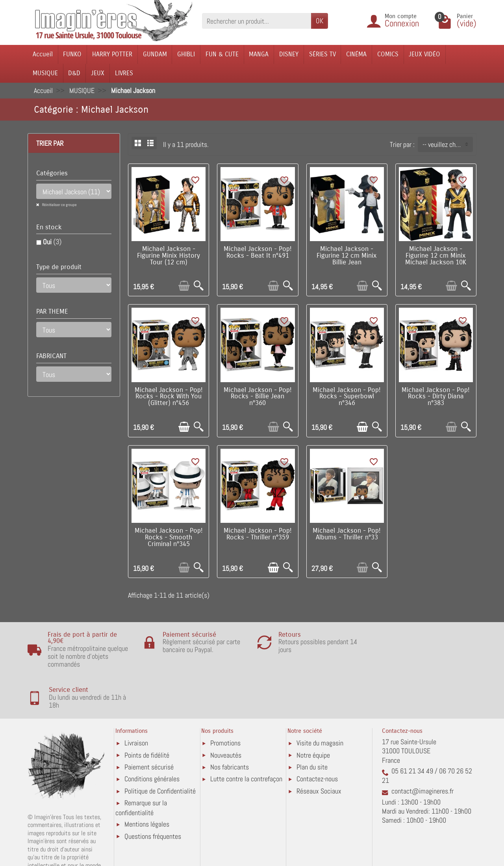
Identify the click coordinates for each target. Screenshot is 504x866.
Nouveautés (226, 714)
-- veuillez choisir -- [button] (447, 144)
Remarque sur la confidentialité (141, 767)
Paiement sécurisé (149, 726)
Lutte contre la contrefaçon (246, 738)
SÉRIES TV (322, 54)
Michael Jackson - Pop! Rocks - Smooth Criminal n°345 (169, 537)
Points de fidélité (147, 714)
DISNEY (289, 54)
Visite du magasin (320, 702)
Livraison (136, 702)
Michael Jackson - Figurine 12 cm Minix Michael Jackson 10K (436, 256)
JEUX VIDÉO (424, 54)
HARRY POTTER (112, 54)
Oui (52, 242)
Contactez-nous (317, 738)
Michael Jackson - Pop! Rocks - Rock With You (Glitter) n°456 (169, 397)
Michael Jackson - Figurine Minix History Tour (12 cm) (169, 256)
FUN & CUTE (222, 54)
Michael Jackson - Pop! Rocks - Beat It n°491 (258, 252)
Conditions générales (152, 738)
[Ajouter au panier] (184, 286)
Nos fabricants (230, 726)
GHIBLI (186, 54)
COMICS (388, 54)
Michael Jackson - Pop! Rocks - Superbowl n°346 (347, 397)
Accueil (43, 54)
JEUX (98, 73)
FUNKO (72, 54)
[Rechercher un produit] (257, 21)
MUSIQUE (45, 73)
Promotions (225, 702)
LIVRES (124, 73)
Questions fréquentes (153, 795)
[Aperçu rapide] (199, 286)
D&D (74, 73)
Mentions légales (147, 783)
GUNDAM (155, 54)
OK (320, 21)
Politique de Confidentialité (160, 750)
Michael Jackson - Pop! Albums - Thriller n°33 (347, 534)
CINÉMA (356, 54)
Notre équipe (313, 714)
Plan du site (312, 726)
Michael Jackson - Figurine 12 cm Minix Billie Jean (347, 256)
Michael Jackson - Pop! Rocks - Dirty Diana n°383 (436, 397)
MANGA (259, 54)
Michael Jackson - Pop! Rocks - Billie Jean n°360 (258, 397)
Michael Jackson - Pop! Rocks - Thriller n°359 (258, 534)
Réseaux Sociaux (319, 750)
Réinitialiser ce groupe (59, 205)
